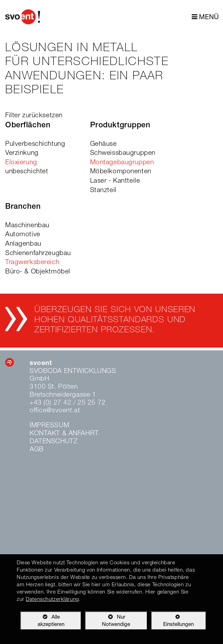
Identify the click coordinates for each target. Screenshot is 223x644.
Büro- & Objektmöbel (38, 272)
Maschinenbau (27, 226)
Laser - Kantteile (115, 181)
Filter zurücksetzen (34, 116)
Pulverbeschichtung (35, 144)
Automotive (23, 235)
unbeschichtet (27, 172)
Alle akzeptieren (42, 621)
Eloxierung (21, 163)
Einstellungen (173, 622)
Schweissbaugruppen (123, 153)
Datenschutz (54, 442)
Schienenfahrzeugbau (38, 253)
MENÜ (205, 17)
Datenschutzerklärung (52, 600)
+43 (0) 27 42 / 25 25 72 (68, 403)
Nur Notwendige (107, 622)
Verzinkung (22, 153)
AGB (37, 450)
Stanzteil (103, 190)
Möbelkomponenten (121, 172)
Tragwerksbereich (32, 263)
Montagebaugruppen (122, 163)
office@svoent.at (55, 411)
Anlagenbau (23, 244)
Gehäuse (103, 144)
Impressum (49, 426)
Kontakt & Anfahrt (64, 434)
